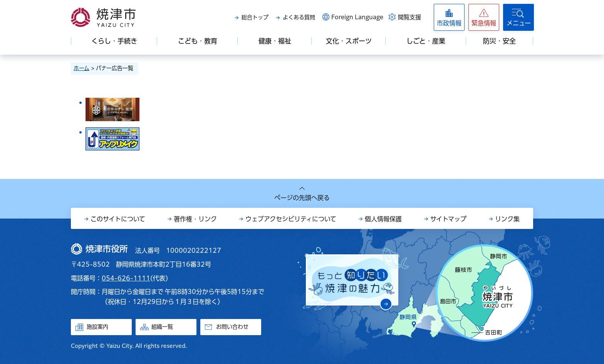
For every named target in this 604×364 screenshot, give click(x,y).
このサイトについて (118, 219)
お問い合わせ (232, 327)
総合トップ (255, 17)
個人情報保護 (383, 219)
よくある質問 (299, 17)
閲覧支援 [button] (409, 17)
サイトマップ (448, 219)
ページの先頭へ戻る (302, 198)
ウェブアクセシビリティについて (291, 219)
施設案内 (97, 327)
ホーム (81, 68)
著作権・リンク (195, 219)
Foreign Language (357, 17)
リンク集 (507, 219)
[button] (484, 17)
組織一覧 (162, 327)
